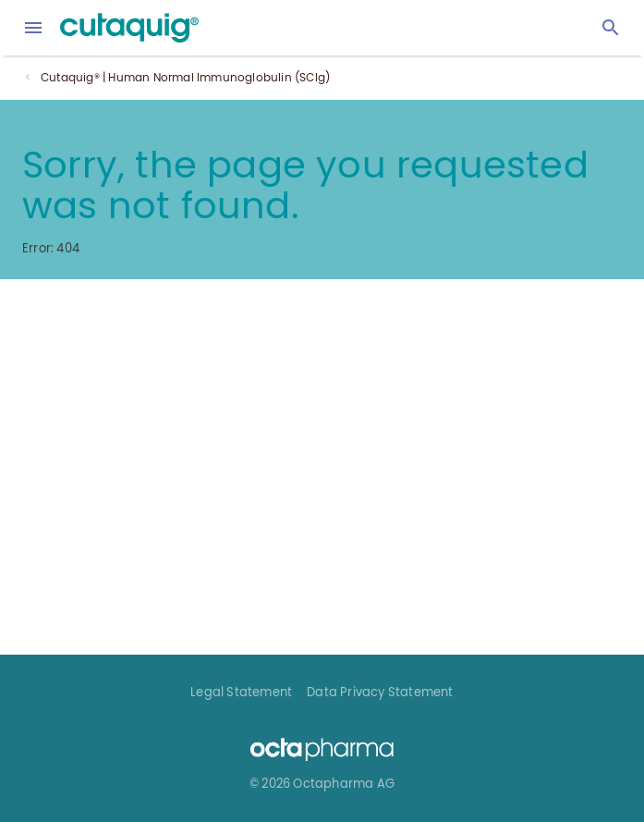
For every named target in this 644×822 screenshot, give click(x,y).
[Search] (611, 28)
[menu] (33, 28)
